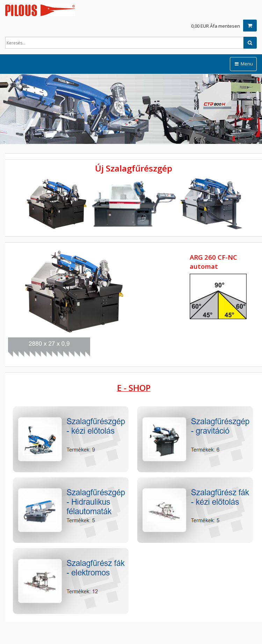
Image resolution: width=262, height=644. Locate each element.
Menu (243, 64)
